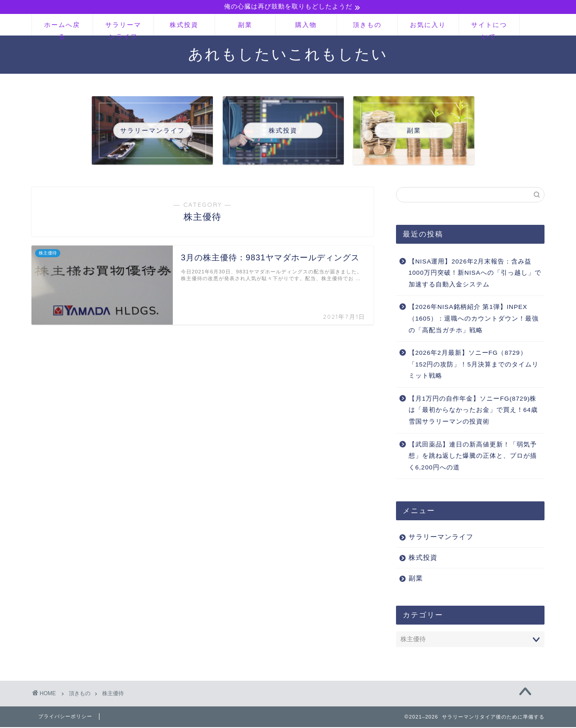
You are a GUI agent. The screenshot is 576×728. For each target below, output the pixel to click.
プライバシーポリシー (65, 717)
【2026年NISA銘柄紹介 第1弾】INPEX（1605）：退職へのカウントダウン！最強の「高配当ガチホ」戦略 (474, 319)
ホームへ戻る (62, 29)
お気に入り (428, 26)
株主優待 (113, 694)
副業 (245, 26)
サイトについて (489, 29)
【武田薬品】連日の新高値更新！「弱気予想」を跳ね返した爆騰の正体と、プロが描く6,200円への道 (473, 456)
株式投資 (184, 26)
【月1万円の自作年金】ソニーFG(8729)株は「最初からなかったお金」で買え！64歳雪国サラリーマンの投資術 (473, 411)
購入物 (306, 26)
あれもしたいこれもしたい (288, 55)
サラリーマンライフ (123, 29)
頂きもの (367, 26)
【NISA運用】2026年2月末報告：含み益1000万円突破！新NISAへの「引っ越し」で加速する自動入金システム (475, 273)
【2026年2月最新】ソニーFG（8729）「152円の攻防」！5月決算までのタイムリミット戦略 (474, 365)
